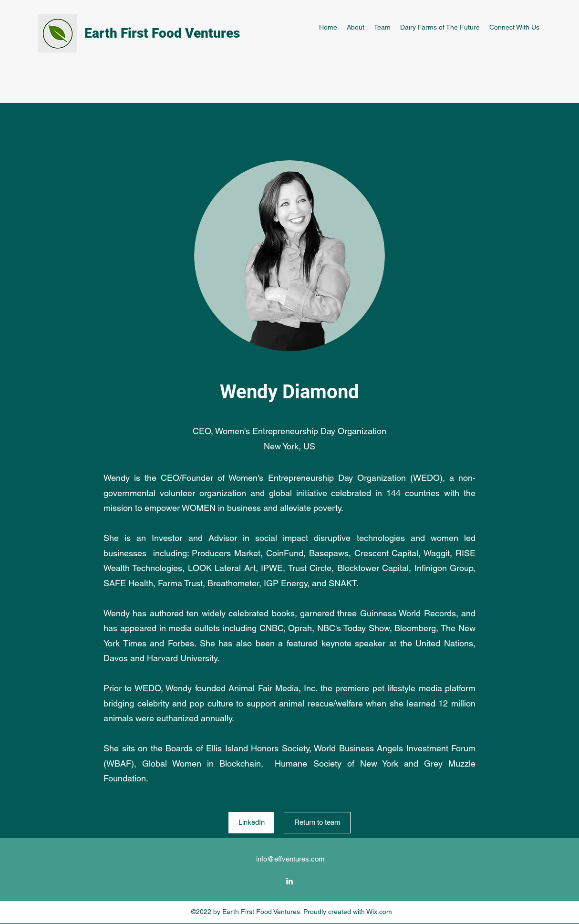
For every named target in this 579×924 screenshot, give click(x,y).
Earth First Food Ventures (162, 33)
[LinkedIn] (251, 823)
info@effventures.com (290, 859)
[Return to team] (317, 823)
